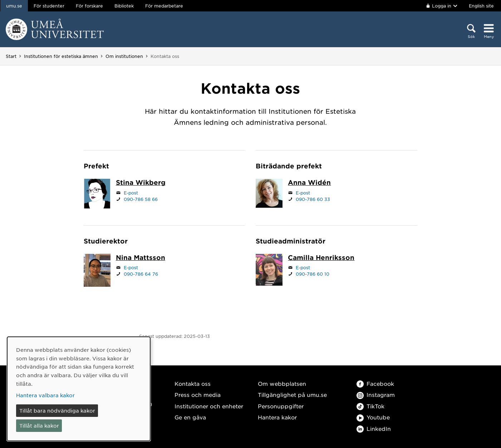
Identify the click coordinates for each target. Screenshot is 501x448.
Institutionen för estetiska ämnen (61, 56)
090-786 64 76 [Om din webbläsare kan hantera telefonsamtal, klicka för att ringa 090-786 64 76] (141, 274)
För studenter (49, 6)
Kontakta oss (193, 383)
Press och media (198, 395)
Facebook (375, 383)
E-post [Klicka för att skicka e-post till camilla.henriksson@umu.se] (303, 267)
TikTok (370, 406)
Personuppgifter (281, 406)
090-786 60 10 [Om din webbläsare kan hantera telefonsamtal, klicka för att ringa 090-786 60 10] (313, 274)
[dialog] (79, 389)
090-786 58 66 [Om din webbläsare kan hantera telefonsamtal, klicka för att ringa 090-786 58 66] (141, 199)
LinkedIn (374, 429)
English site (481, 6)
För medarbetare (164, 6)
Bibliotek (124, 6)
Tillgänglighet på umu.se (292, 395)
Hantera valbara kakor (45, 395)
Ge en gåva (190, 417)
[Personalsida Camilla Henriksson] (321, 258)
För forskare (89, 6)
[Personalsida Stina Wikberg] (141, 183)
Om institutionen (124, 56)
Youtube (373, 417)
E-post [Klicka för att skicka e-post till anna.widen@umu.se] (303, 193)
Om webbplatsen (282, 383)
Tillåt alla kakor (39, 425)
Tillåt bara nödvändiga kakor (57, 410)
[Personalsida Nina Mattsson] (141, 258)
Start (11, 56)
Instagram (376, 395)
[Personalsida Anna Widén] (309, 183)
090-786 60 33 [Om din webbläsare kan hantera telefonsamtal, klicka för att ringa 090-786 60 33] (313, 199)
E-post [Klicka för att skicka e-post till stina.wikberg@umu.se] (131, 193)
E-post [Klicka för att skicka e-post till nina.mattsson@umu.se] (131, 267)
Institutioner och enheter (209, 406)
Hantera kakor (277, 417)
